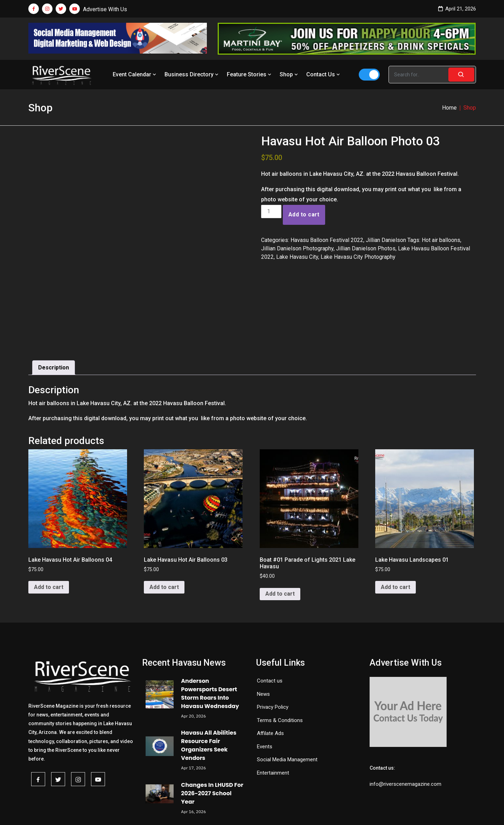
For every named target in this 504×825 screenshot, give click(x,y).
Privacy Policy (273, 643)
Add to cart (304, 214)
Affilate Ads (270, 669)
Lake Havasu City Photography (358, 257)
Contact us (270, 616)
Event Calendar (135, 74)
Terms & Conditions (280, 656)
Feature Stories (250, 74)
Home (449, 108)
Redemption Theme (325, 810)
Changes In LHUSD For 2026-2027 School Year (212, 729)
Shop (289, 74)
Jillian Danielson (386, 240)
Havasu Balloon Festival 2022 (327, 240)
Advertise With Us (105, 9)
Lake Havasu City (297, 257)
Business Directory (192, 74)
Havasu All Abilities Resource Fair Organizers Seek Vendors (209, 681)
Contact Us (324, 74)
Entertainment (273, 708)
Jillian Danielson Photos (366, 248)
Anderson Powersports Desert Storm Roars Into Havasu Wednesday (210, 629)
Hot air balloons (441, 240)
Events (265, 682)
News (263, 629)
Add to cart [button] (49, 523)
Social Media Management (287, 695)
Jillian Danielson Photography (297, 248)
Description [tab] (54, 303)
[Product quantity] (271, 212)
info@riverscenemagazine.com (405, 720)
